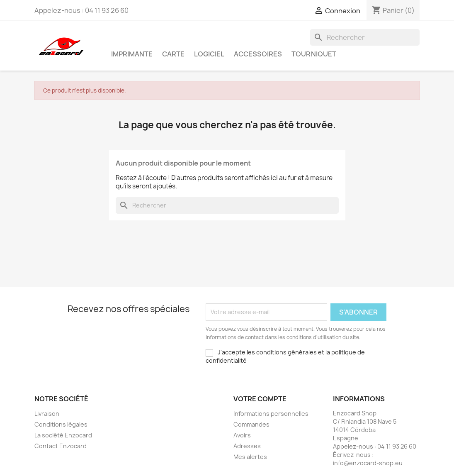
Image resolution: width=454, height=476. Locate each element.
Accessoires (258, 54)
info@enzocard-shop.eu (368, 463)
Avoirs (242, 435)
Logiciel (209, 54)
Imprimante (132, 54)
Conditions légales (61, 424)
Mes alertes (250, 457)
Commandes (251, 424)
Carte (173, 54)
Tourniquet (314, 54)
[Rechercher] (365, 37)
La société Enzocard (63, 435)
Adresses (247, 446)
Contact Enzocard (61, 446)
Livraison (47, 414)
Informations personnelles (271, 414)
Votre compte (260, 399)
